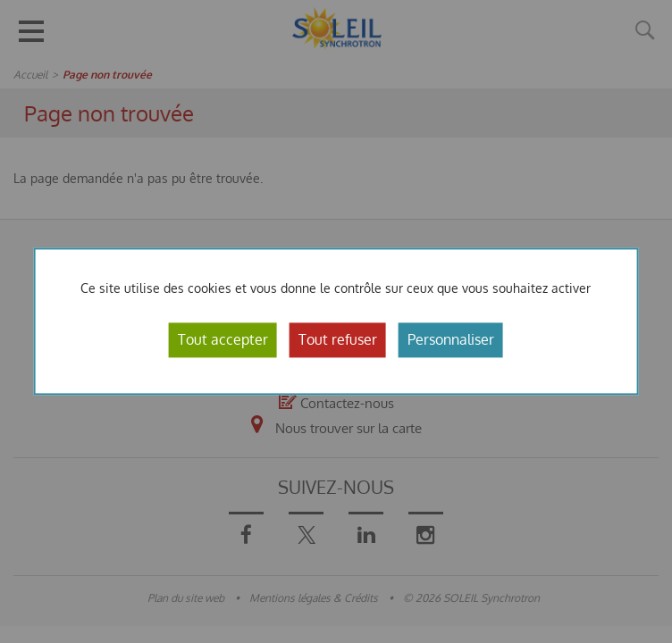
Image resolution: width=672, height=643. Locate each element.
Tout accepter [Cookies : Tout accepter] (223, 339)
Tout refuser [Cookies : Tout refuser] (338, 339)
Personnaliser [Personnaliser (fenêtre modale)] (451, 339)
